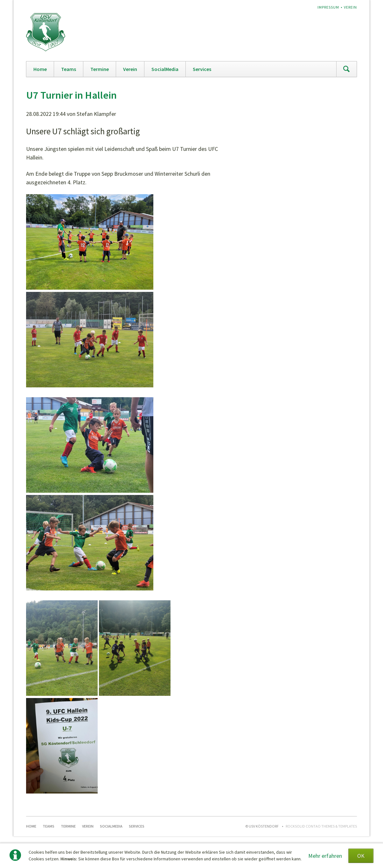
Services (202, 69)
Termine (100, 69)
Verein (350, 7)
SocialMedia (165, 69)
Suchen (346, 69)
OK (361, 856)
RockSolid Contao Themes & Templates (321, 826)
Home (40, 69)
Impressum (328, 7)
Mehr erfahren (325, 856)
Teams (69, 69)
